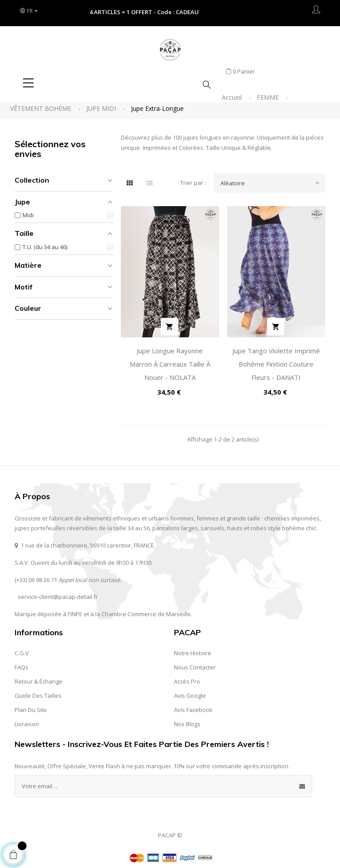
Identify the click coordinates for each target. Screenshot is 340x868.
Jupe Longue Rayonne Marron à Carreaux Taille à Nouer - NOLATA (170, 359)
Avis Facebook (193, 704)
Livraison (27, 719)
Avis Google (190, 690)
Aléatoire (273, 178)
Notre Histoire (193, 648)
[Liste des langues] (30, 11)
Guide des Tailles (38, 690)
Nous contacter (195, 662)
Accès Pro (187, 676)
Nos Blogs (187, 719)
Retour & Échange (39, 676)
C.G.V (22, 648)
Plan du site (31, 704)
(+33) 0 (23, 575)
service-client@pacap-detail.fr (58, 592)
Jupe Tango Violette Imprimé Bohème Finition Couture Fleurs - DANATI (276, 359)
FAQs (21, 662)
